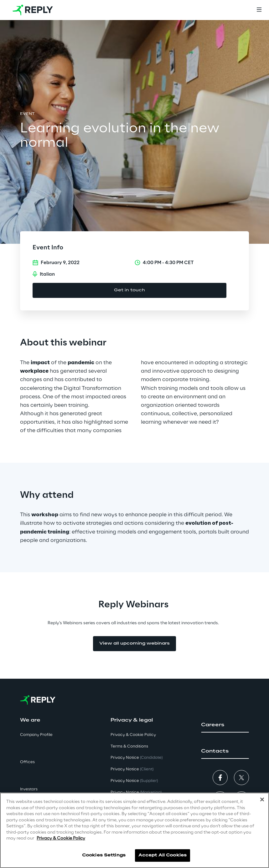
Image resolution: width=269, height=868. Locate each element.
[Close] (262, 800)
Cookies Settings (104, 856)
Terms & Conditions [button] (129, 746)
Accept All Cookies (163, 856)
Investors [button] (29, 789)
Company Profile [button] (36, 735)
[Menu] (259, 10)
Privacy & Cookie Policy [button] (133, 735)
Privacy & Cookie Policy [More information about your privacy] (61, 839)
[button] (225, 725)
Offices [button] (27, 762)
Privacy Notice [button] (137, 758)
